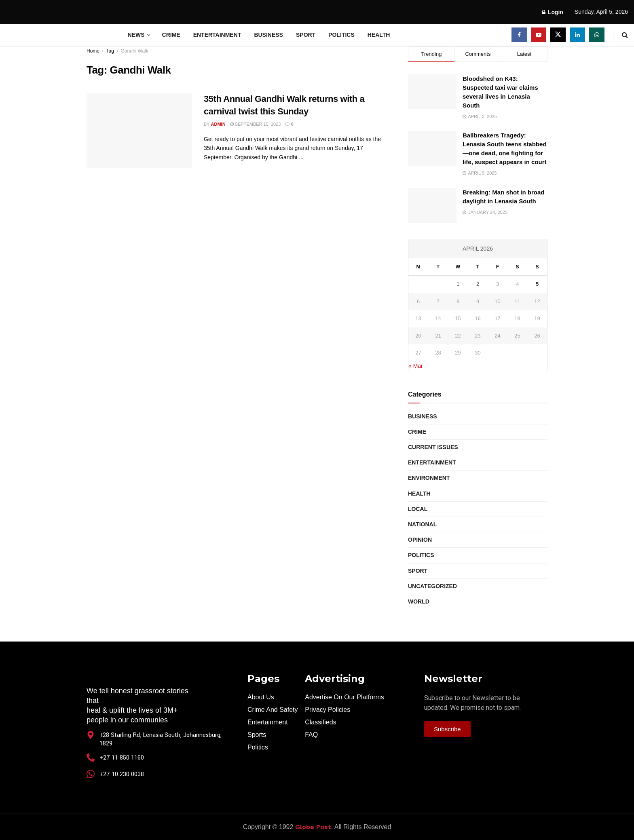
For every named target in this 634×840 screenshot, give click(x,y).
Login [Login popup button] (553, 12)
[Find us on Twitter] (558, 35)
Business (268, 35)
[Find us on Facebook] (519, 35)
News (136, 35)
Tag (110, 51)
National (422, 524)
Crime (171, 35)
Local (418, 509)
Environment (429, 478)
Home (93, 51)
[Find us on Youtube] (539, 35)
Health (379, 35)
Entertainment (217, 35)
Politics (341, 35)
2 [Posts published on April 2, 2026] (478, 284)
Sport (306, 35)
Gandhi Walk (135, 51)
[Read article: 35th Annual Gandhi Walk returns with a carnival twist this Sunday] (139, 131)
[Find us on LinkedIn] (577, 35)
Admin (218, 124)
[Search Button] (625, 35)
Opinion (420, 540)
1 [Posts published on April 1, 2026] (458, 284)
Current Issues (433, 447)
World (419, 602)
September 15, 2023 (256, 124)
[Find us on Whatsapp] (597, 35)
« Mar (416, 366)
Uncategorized (432, 586)
